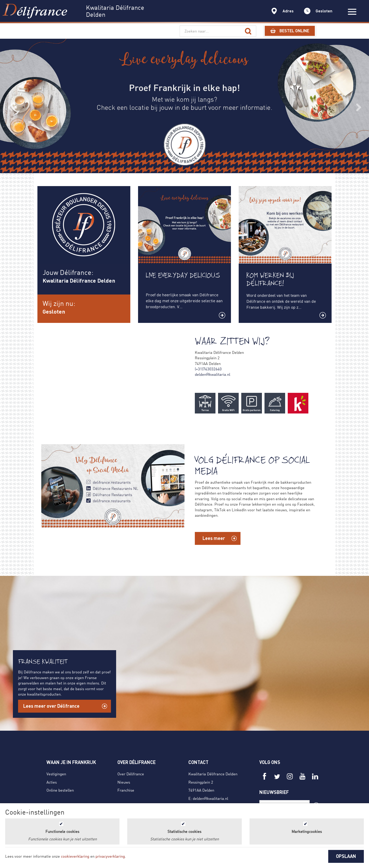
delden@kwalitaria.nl (212, 374)
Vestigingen (56, 774)
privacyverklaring (110, 856)
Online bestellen (60, 790)
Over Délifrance (131, 774)
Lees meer (214, 538)
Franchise (126, 790)
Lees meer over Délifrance (51, 706)
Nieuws (124, 782)
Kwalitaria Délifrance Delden (213, 774)
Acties (52, 782)
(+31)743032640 (208, 369)
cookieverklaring (75, 856)
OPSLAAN (346, 856)
